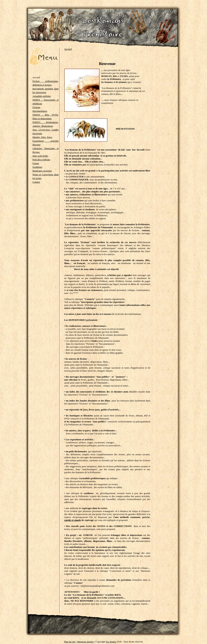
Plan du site (70, 642)
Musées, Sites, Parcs (42, 137)
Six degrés (111, 642)
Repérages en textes (42, 171)
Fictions (36, 107)
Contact (36, 182)
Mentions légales (85, 642)
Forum (36, 163)
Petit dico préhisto (41, 160)
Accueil (68, 49)
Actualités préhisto (42, 96)
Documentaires (40, 111)
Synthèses (37, 167)
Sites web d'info (40, 156)
